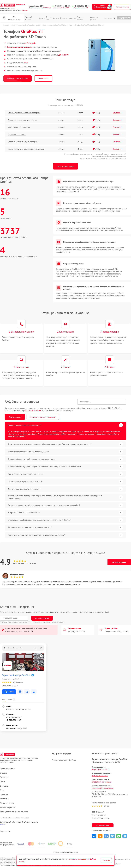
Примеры (4, 777)
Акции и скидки (80, 18)
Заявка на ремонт (94, 18)
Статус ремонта (124, 18)
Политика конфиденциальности (65, 852)
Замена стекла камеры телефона (22, 120)
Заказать (118, 113)
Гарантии (72, 18)
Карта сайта (5, 831)
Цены (42, 18)
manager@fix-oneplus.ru (102, 788)
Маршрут (9, 692)
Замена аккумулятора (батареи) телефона (26, 149)
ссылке (3, 824)
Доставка (64, 18)
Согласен (106, 860)
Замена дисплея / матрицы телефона (24, 113)
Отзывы (56, 18)
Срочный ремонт (29, 18)
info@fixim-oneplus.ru (102, 782)
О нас (49, 18)
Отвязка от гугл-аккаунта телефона (23, 142)
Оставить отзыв (119, 562)
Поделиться (94, 836)
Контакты (108, 18)
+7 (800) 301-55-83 (62, 6)
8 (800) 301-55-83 (100, 776)
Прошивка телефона (17, 134)
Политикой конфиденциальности (54, 622)
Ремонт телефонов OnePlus (64, 760)
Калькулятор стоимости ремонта (14, 812)
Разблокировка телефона (19, 127)
